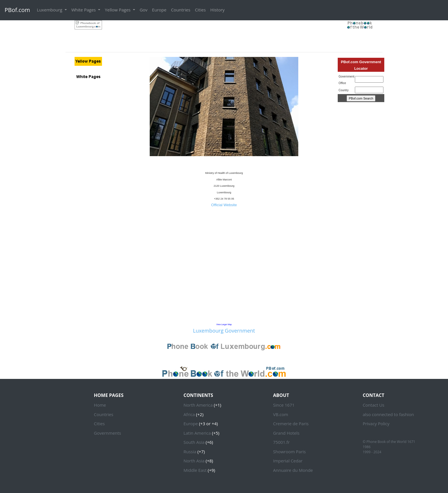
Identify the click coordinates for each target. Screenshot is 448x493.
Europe (159, 10)
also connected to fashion (388, 414)
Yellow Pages (118, 10)
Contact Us (373, 405)
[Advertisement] (224, 33)
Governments (108, 433)
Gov (144, 10)
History (217, 10)
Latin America (197, 433)
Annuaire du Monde (293, 470)
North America (198, 405)
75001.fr (281, 442)
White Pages (84, 10)
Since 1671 (284, 405)
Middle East (195, 470)
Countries (181, 10)
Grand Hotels (286, 433)
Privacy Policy (376, 424)
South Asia (194, 442)
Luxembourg (50, 10)
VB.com (281, 414)
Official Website (224, 205)
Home (100, 405)
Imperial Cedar (288, 461)
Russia (190, 452)
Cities (200, 10)
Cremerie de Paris (291, 424)
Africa (189, 414)
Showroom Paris (289, 452)
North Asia (194, 461)
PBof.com (17, 10)
